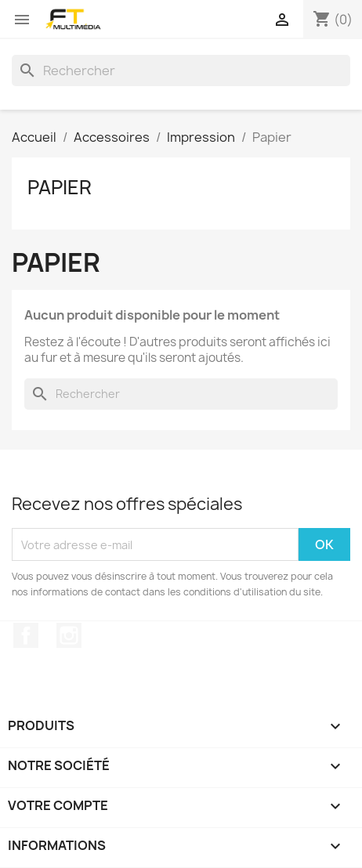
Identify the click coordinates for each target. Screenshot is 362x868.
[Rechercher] (181, 71)
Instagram (69, 635)
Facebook (26, 635)
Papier (60, 187)
